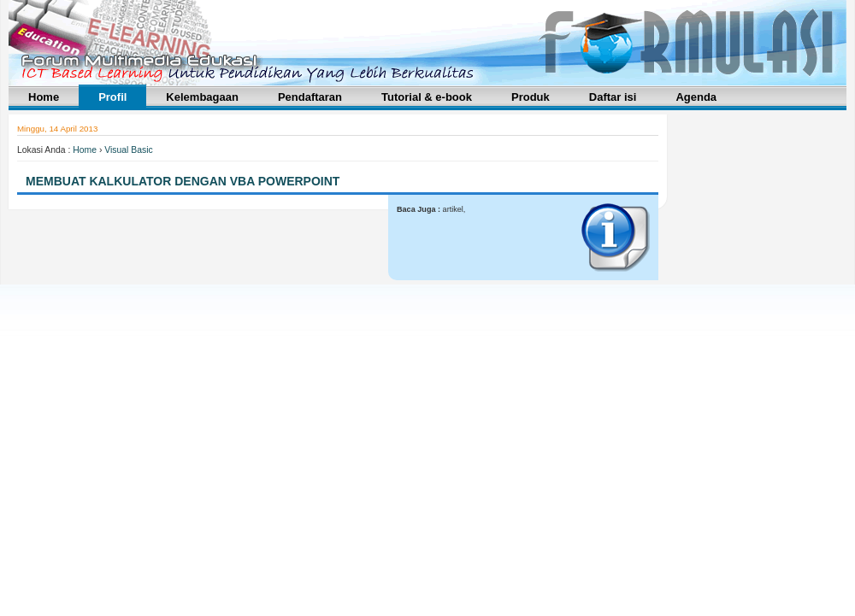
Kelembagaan (202, 97)
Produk (531, 97)
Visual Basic (128, 150)
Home (44, 97)
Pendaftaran (310, 97)
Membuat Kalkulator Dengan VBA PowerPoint (183, 181)
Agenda (696, 97)
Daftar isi (613, 97)
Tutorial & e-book (427, 97)
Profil (112, 97)
